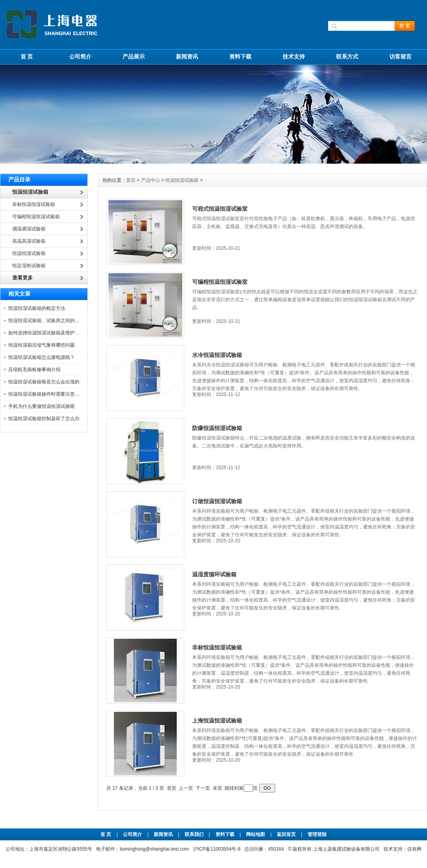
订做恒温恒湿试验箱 (217, 501)
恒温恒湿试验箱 (182, 180)
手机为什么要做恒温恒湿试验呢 (42, 406)
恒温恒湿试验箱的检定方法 (37, 308)
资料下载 (240, 57)
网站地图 (255, 834)
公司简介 (80, 57)
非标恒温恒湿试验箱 (217, 647)
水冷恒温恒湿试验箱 (217, 355)
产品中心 (151, 180)
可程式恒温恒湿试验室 (220, 209)
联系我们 (194, 834)
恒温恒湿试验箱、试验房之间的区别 (46, 321)
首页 (131, 180)
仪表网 (414, 849)
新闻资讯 (187, 57)
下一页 (203, 788)
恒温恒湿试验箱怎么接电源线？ (42, 357)
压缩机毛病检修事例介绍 (34, 370)
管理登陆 (317, 834)
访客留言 (401, 57)
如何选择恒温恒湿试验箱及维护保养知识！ (53, 333)
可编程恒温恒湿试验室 (220, 282)
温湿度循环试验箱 (214, 574)
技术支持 (294, 57)
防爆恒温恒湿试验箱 (217, 428)
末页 (217, 788)
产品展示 (134, 57)
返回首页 (287, 834)
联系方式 (347, 57)
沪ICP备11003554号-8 (217, 849)
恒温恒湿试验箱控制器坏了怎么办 (44, 419)
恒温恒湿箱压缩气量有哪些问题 (42, 345)
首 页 (27, 57)
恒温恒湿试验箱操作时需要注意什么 (46, 394)
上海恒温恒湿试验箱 (217, 721)
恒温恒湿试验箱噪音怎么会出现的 (44, 382)
